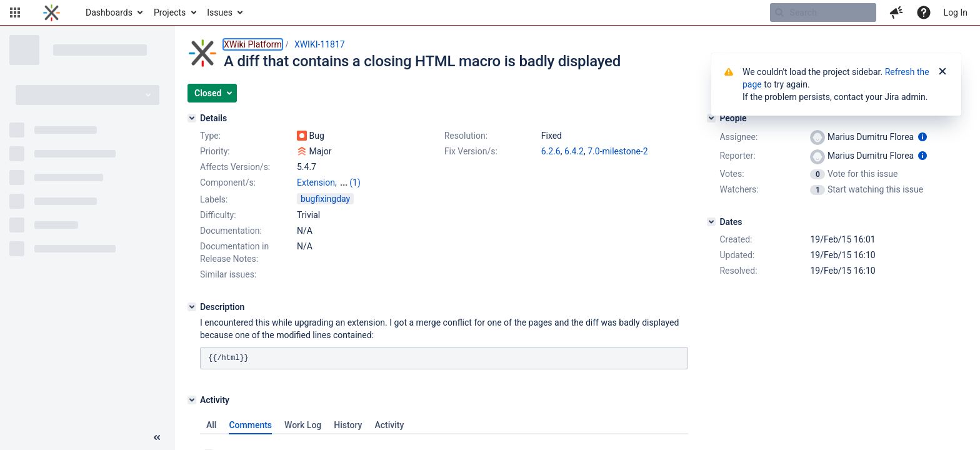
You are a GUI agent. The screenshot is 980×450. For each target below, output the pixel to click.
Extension (316, 182)
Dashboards (109, 12)
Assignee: (738, 137)
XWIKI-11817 (320, 44)
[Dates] (711, 222)
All (211, 425)
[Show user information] (922, 137)
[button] (15, 12)
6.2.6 (551, 151)
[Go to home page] (52, 12)
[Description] (192, 307)
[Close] (942, 72)
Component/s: (228, 182)
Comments (250, 425)
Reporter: (737, 156)
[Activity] (192, 400)
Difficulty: (218, 215)
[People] (711, 118)
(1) (355, 182)
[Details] (192, 118)
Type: (210, 136)
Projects (170, 12)
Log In (956, 12)
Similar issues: (228, 274)
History (348, 425)
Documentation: (231, 231)
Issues (220, 12)
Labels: (214, 199)
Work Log (303, 425)
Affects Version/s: (235, 167)
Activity (389, 425)
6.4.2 (574, 151)
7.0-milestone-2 (617, 151)
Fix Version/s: (471, 151)
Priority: (215, 151)
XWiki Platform (253, 44)
